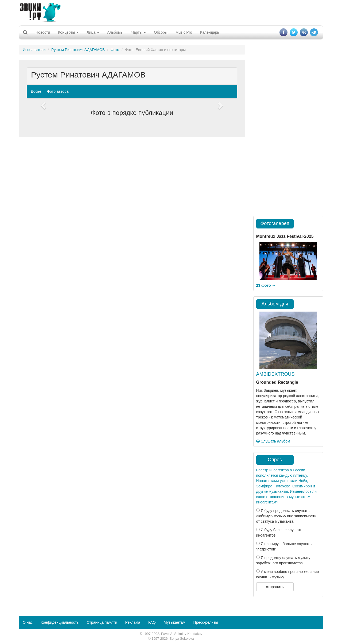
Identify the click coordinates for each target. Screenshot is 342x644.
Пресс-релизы (206, 622)
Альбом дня (275, 304)
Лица (93, 32)
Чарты (139, 32)
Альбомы (115, 32)
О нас (28, 622)
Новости (43, 32)
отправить (275, 587)
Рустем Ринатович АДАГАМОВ (78, 50)
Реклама (133, 622)
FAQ (152, 622)
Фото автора (58, 91)
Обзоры (161, 32)
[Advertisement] (171, 12)
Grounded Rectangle (277, 382)
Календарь (210, 32)
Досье (36, 91)
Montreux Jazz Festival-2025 (285, 236)
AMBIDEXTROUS (275, 374)
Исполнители (34, 50)
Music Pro (184, 32)
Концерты (68, 32)
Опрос (275, 460)
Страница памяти (102, 622)
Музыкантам (175, 622)
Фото (115, 50)
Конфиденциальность (60, 622)
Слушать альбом (273, 441)
